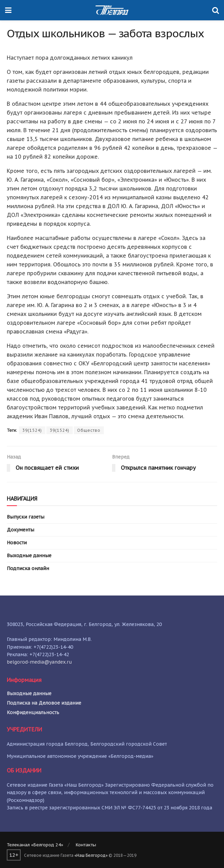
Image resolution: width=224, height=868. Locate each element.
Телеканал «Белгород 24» (35, 845)
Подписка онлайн (28, 568)
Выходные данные (29, 556)
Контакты (86, 845)
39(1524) (32, 430)
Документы (20, 530)
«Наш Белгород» (91, 855)
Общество (89, 430)
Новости (17, 543)
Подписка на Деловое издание (44, 703)
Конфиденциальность (33, 712)
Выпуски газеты (26, 517)
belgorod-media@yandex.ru (39, 662)
